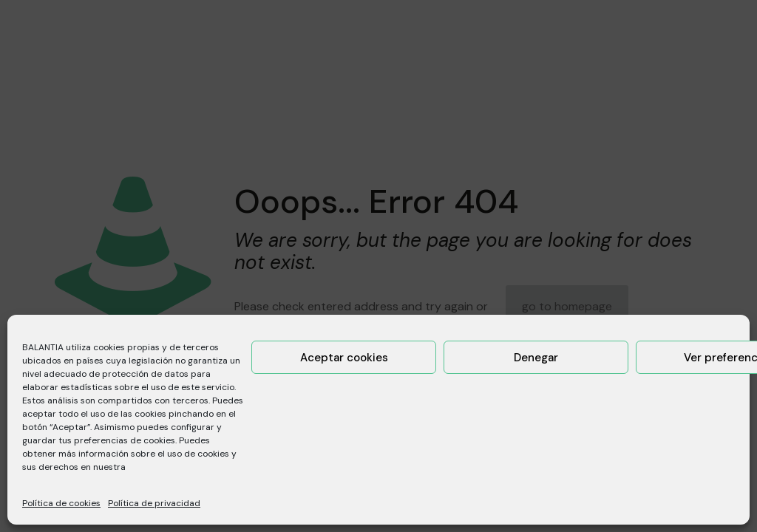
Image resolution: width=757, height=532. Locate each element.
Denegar (536, 358)
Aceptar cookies (344, 358)
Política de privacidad (154, 503)
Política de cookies (61, 503)
